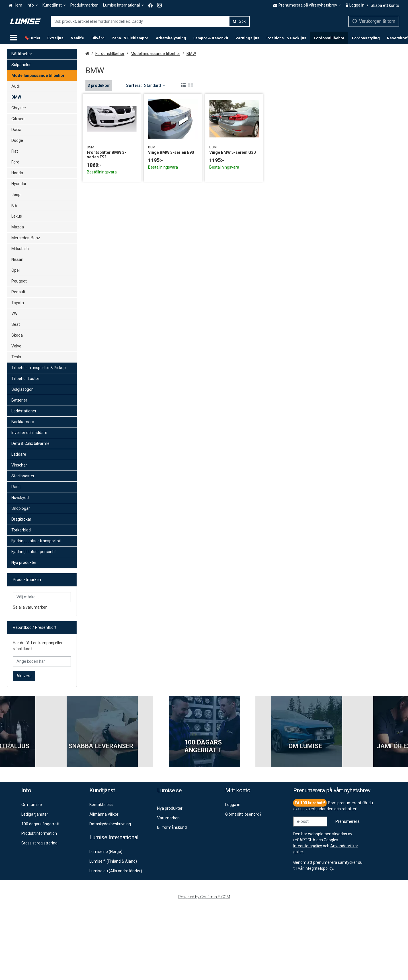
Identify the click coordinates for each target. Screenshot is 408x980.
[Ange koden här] (42, 661)
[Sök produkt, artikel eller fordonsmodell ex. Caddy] (150, 21)
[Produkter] (14, 38)
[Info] (32, 5)
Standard (155, 85)
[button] (319, 868)
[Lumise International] (123, 5)
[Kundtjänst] (54, 5)
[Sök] (239, 21)
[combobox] (150, 21)
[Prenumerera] (347, 822)
